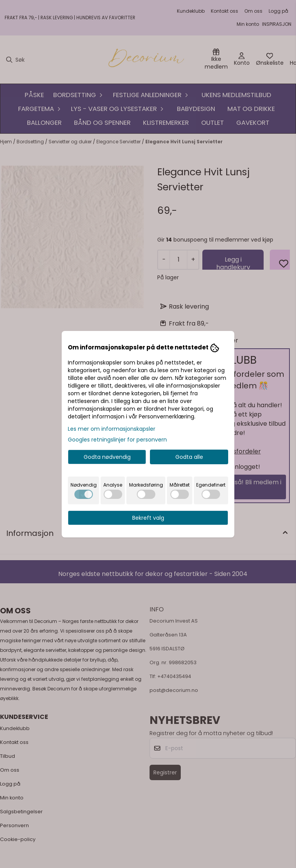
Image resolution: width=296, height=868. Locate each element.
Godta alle (189, 457)
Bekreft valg (148, 518)
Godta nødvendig (107, 457)
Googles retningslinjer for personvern (117, 440)
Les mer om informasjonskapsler (112, 429)
